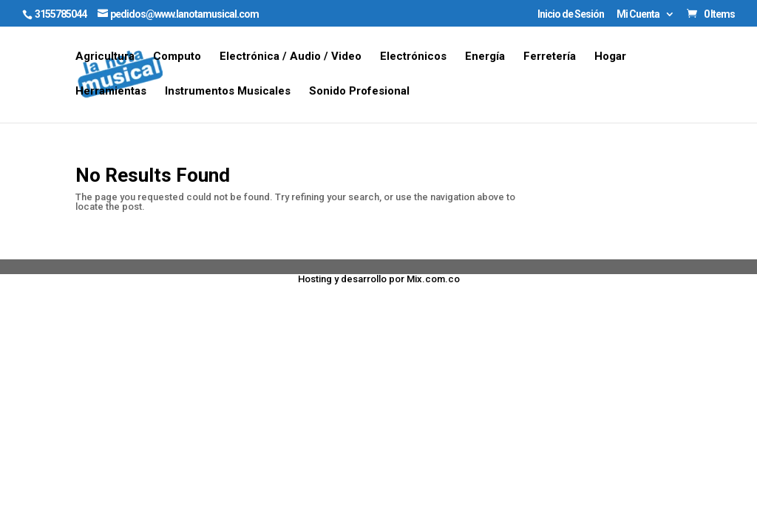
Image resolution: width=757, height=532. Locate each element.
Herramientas (111, 92)
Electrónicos (413, 57)
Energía (485, 57)
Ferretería (550, 57)
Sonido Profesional (359, 92)
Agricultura (105, 57)
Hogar (610, 57)
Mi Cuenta (638, 14)
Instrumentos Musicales (228, 92)
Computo (177, 57)
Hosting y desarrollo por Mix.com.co (379, 279)
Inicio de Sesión (571, 14)
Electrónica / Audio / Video (291, 57)
